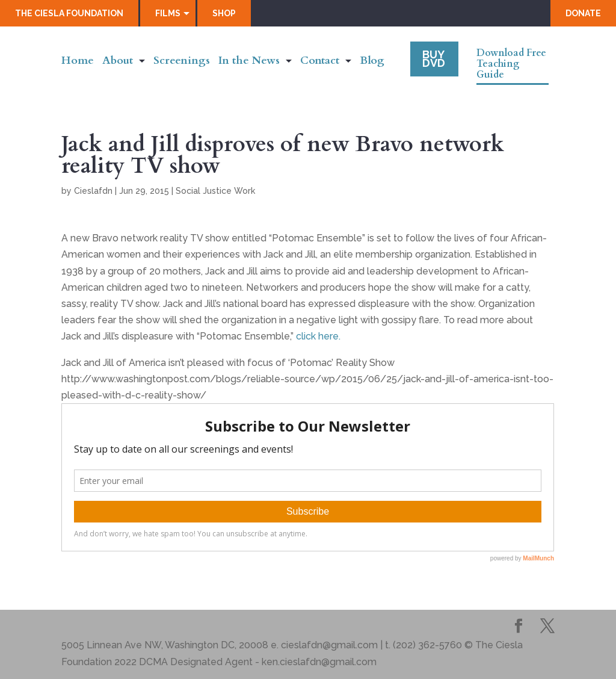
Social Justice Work (215, 191)
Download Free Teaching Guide (511, 64)
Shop (224, 13)
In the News (249, 62)
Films (168, 13)
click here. (318, 336)
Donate (583, 13)
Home (78, 62)
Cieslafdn (93, 191)
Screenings (182, 62)
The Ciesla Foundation (69, 13)
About (118, 62)
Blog (372, 62)
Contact (320, 62)
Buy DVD (434, 59)
